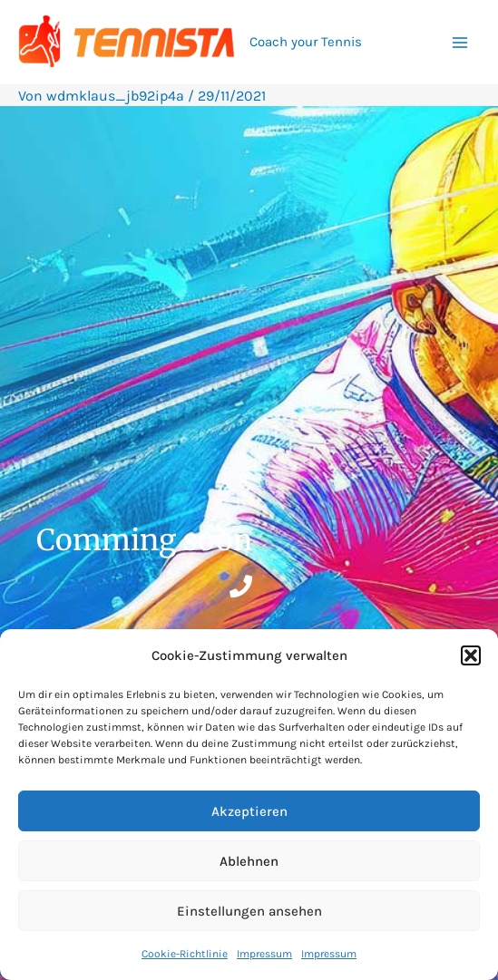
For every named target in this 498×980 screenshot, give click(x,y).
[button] (471, 655)
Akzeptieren (249, 811)
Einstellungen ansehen (249, 911)
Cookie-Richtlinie (185, 954)
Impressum (264, 954)
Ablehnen (249, 861)
